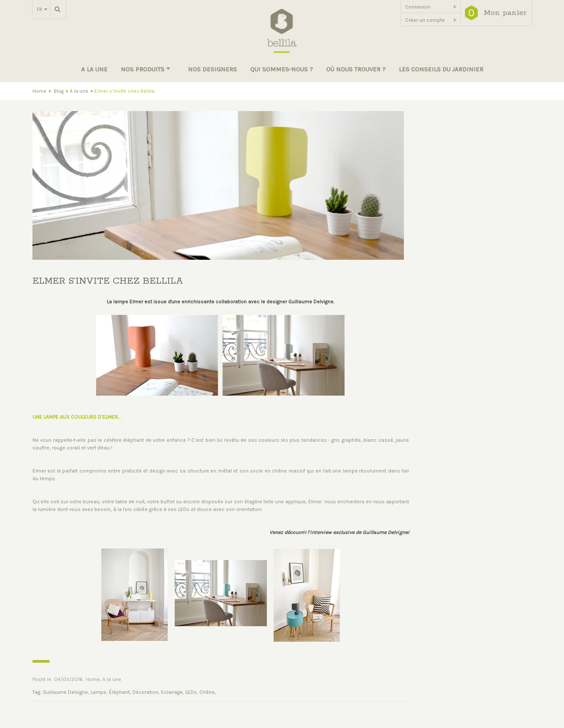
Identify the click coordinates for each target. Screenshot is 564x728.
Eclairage (172, 692)
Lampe (98, 692)
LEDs (191, 692)
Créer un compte (431, 20)
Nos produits (146, 69)
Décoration (145, 692)
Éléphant (119, 692)
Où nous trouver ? (356, 69)
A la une (94, 69)
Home (39, 91)
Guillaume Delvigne (65, 692)
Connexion (431, 7)
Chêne (207, 692)
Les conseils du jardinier (441, 69)
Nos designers (212, 69)
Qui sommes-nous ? (282, 69)
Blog (59, 91)
